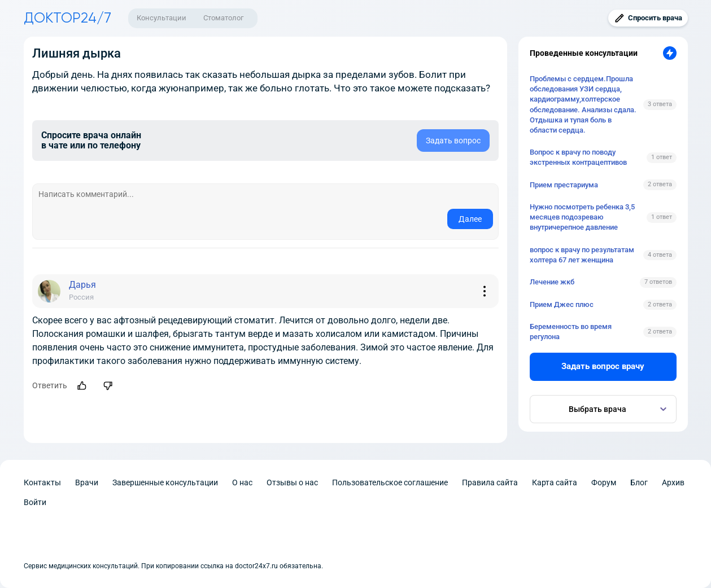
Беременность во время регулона (571, 332)
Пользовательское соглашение (390, 482)
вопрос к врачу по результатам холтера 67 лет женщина (582, 255)
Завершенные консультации (165, 482)
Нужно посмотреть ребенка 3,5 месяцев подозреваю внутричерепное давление (582, 217)
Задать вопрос (453, 141)
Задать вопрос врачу (603, 366)
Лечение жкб (552, 282)
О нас (242, 482)
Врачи (87, 482)
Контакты (42, 482)
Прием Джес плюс (562, 304)
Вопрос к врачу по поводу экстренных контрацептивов (578, 157)
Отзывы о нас (292, 482)
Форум (604, 482)
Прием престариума (564, 185)
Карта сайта (555, 482)
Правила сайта (490, 482)
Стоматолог (223, 18)
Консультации (162, 18)
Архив (673, 482)
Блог (639, 482)
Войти (35, 502)
